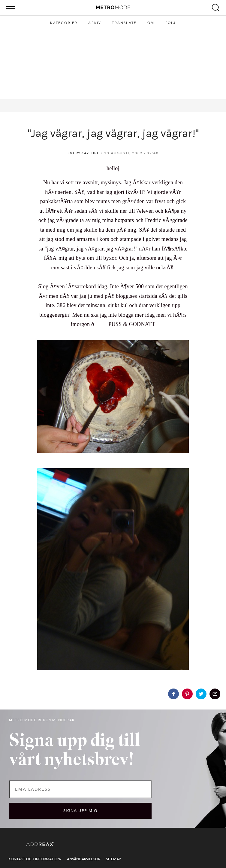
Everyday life (84, 153)
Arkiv (95, 23)
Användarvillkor (84, 859)
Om (151, 23)
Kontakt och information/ (35, 859)
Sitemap (113, 859)
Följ (171, 23)
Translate (124, 23)
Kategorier (64, 23)
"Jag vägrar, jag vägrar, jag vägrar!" (113, 133)
